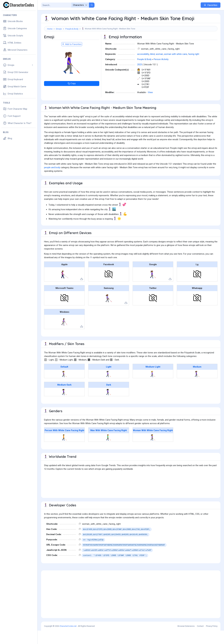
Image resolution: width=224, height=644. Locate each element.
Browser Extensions (186, 639)
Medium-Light (153, 380)
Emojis (59, 29)
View (150, 106)
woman (159, 67)
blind (152, 67)
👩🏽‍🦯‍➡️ (197, 387)
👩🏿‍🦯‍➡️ (109, 405)
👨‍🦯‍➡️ (109, 451)
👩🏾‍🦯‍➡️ (64, 405)
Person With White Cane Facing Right (64, 444)
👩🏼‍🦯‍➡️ (153, 387)
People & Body (72, 29)
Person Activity (161, 73)
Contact (200, 639)
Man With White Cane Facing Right (109, 444)
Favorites (211, 5)
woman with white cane (176, 67)
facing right (194, 67)
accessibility (143, 67)
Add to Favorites (72, 58)
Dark (109, 398)
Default (64, 380)
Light (109, 380)
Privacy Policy (212, 639)
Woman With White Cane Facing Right (153, 444)
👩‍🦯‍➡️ (64, 387)
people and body (52, 181)
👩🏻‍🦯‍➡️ (109, 387)
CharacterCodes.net (68, 639)
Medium (197, 380)
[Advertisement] (131, 41)
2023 (140, 78)
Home (50, 29)
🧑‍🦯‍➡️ (64, 451)
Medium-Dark (64, 398)
